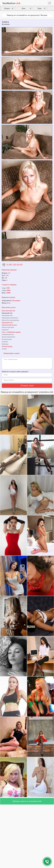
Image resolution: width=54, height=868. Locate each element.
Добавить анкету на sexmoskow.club (27, 801)
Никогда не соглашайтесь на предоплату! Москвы (27, 15)
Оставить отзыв (27, 386)
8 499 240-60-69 (15, 265)
